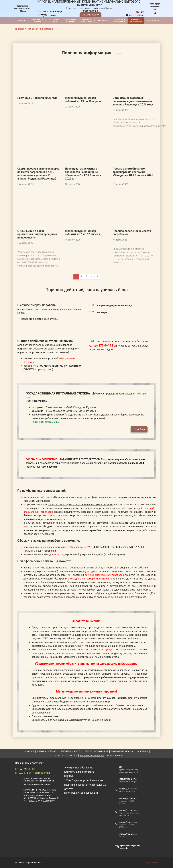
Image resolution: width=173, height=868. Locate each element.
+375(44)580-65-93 (129, 849)
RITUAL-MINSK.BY (25, 784)
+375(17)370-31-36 (128, 837)
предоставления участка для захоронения (61, 668)
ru (138, 12)
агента (56, 569)
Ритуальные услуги (54, 21)
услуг (109, 664)
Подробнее (139, 444)
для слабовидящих (137, 15)
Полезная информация (136, 21)
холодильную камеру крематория (90, 593)
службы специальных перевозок (104, 590)
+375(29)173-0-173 (129, 794)
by (142, 12)
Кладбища (103, 21)
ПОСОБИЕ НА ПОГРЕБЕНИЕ (41, 474)
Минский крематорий (86, 21)
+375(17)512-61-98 (128, 825)
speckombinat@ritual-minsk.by (130, 861)
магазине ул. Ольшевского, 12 (72, 562)
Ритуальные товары (37, 21)
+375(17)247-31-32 (128, 803)
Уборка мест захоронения (119, 21)
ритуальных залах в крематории (131, 586)
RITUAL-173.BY (23, 787)
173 (120, 782)
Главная (21, 21)
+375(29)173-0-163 (129, 813)
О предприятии (152, 21)
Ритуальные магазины (70, 21)
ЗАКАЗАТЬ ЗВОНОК (90, 15)
